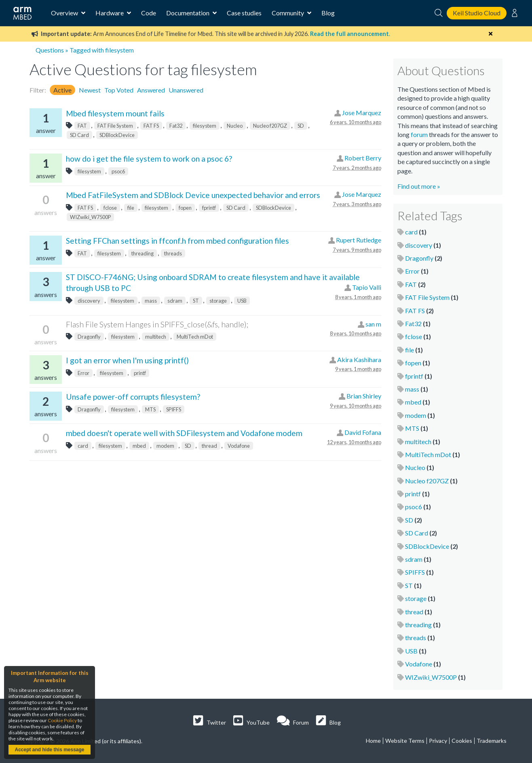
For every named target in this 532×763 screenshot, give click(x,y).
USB (242, 301)
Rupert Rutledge (359, 240)
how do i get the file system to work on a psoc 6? (149, 159)
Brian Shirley (364, 396)
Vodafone (239, 446)
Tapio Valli (367, 287)
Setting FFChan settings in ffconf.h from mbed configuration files (177, 241)
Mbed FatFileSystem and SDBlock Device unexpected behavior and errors (193, 195)
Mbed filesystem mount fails (115, 113)
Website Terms (405, 741)
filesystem (205, 126)
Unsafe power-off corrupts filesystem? (133, 397)
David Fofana (363, 432)
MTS (150, 409)
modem (165, 446)
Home (373, 741)
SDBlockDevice (117, 135)
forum (419, 134)
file (131, 208)
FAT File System (115, 126)
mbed (139, 446)
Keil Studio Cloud (477, 13)
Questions (50, 50)
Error (83, 373)
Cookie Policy (62, 720)
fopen (185, 208)
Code (149, 13)
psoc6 (118, 171)
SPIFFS (174, 409)
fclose (110, 208)
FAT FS (151, 126)
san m (373, 324)
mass (151, 301)
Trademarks (492, 741)
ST (196, 301)
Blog (328, 13)
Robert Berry (363, 158)
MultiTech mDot (195, 337)
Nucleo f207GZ (270, 126)
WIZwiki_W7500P (90, 217)
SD (301, 126)
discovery (89, 301)
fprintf (209, 208)
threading (142, 253)
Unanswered (186, 90)
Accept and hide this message (49, 750)
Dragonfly (89, 337)
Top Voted (119, 90)
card (83, 446)
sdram (175, 301)
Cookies (462, 741)
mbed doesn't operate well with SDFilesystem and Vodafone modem (184, 433)
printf (140, 373)
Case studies (244, 13)
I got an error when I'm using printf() (127, 360)
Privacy (438, 741)
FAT (82, 126)
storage (218, 301)
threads (173, 253)
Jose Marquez (362, 113)
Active (62, 90)
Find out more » (419, 186)
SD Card (79, 135)
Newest (90, 90)
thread (209, 446)
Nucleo (235, 126)
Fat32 (176, 126)
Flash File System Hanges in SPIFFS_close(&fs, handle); (157, 324)
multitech (156, 337)
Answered (151, 90)
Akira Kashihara (359, 359)
